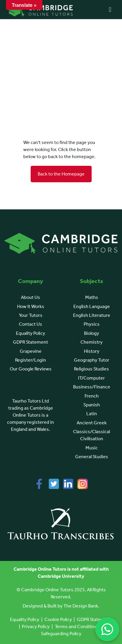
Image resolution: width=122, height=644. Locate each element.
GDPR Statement (30, 342)
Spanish (92, 405)
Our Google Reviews (31, 369)
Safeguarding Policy (61, 634)
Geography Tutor (92, 360)
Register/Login (30, 360)
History (92, 351)
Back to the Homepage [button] (61, 174)
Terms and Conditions (78, 626)
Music (92, 448)
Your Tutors (31, 315)
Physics (92, 324)
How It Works (31, 306)
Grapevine (31, 351)
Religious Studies (91, 369)
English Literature (92, 315)
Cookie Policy (58, 619)
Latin (92, 414)
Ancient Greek (92, 423)
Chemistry (91, 342)
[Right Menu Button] (110, 10)
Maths (92, 297)
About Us (30, 297)
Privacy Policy (36, 626)
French (92, 396)
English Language (92, 306)
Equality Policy (30, 333)
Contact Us (30, 324)
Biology (91, 333)
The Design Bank (81, 606)
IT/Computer (91, 378)
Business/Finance (92, 387)
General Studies (92, 457)
